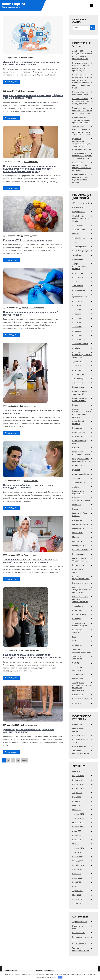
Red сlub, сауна (79, 230)
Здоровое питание (80, 724)
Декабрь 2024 (78, 818)
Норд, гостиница (79, 554)
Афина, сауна (78, 383)
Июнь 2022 (77, 886)
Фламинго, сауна (79, 674)
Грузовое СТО (78, 466)
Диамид (75, 487)
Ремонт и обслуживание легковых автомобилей (82, 590)
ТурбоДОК (76, 663)
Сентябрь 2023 (78, 865)
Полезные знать (26, 58)
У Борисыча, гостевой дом (78, 669)
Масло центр (78, 533)
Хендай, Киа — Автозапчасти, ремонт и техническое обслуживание (82, 687)
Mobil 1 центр (78, 225)
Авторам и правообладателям (80, 296)
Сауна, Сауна (78, 606)
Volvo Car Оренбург (80, 251)
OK (60, 977)
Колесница (77, 505)
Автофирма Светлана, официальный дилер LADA (82, 355)
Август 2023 (77, 869)
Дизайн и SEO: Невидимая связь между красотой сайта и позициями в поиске (30, 64)
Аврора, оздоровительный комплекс (79, 266)
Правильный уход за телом (32, 306)
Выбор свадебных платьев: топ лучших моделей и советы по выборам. (81, 178)
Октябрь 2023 (78, 861)
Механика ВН (78, 541)
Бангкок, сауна (78, 387)
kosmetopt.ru (14, 4)
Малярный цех (78, 529)
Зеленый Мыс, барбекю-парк (78, 492)
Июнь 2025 (77, 801)
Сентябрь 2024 (79, 827)
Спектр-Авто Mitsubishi (78, 631)
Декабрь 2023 (78, 852)
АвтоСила (76, 348)
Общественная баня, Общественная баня (81, 560)
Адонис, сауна (78, 362)
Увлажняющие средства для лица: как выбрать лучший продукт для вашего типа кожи (29, 559)
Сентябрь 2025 (78, 789)
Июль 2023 (77, 874)
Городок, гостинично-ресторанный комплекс (82, 460)
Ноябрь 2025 (78, 784)
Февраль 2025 (78, 814)
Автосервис (77, 305)
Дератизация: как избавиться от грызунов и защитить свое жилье (33, 728)
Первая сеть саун (79, 565)
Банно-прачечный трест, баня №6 (80, 393)
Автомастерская (79, 290)
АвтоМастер (77, 282)
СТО (74, 637)
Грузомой (76, 470)
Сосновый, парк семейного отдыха (80, 624)
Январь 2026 (78, 780)
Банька (75, 405)
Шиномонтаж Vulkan (81, 699)
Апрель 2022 (77, 891)
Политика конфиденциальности (81, 578)
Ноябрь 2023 (78, 857)
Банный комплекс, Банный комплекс (80, 400)
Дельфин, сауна (79, 483)
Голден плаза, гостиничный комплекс (81, 453)
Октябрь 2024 (78, 823)
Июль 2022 (77, 882)
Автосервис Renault (80, 344)
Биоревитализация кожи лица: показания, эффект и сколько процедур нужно (32, 96)
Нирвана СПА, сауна (80, 550)
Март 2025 (77, 810)
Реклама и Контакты (80, 583)
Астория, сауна (78, 374)
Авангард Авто (78, 259)
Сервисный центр (79, 615)
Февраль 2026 (78, 776)
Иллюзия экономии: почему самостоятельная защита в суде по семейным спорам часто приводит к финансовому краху (33, 167)
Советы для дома (30, 234)
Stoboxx (76, 234)
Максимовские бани (80, 524)
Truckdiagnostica (80, 247)
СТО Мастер (77, 645)
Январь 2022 (78, 904)
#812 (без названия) (81, 203)
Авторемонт (77, 301)
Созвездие (77, 619)
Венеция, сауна (78, 428)
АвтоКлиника (78, 273)
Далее (25, 757)
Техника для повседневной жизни (81, 752)
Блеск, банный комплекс (78, 423)
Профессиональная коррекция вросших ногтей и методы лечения (31, 312)
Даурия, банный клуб (81, 474)
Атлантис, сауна (79, 379)
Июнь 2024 (77, 840)
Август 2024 (77, 831)
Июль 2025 (77, 797)
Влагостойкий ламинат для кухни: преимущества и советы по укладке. (82, 166)
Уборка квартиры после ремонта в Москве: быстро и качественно (32, 409)
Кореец (75, 509)
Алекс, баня (77, 366)
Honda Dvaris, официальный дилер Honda (81, 219)
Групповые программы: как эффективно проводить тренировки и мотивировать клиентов (32, 653)
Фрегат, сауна (78, 678)
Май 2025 (76, 806)
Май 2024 (76, 844)
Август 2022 (77, 878)
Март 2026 (77, 771)
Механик (76, 537)
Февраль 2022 (78, 899)
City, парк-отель (79, 212)
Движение (76, 478)
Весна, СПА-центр (80, 432)
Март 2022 (77, 895)
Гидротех (76, 448)
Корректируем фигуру (32, 647)
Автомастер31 (78, 286)
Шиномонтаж (78, 695)
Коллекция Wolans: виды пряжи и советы (26, 239)
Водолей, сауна (78, 437)
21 (18, 757)
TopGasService (79, 238)
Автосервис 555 (79, 339)
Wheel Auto (77, 255)
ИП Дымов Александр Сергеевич (81, 499)
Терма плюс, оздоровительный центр (82, 651)
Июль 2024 (77, 835)
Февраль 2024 (78, 848)
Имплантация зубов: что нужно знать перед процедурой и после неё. (27, 484)
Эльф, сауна (77, 703)
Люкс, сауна (77, 520)
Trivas (75, 242)
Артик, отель (77, 370)
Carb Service (78, 207)
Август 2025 (77, 793)
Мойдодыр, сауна (79, 546)
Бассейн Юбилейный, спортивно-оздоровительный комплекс (82, 413)
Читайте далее (10, 82)
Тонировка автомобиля (77, 658)
